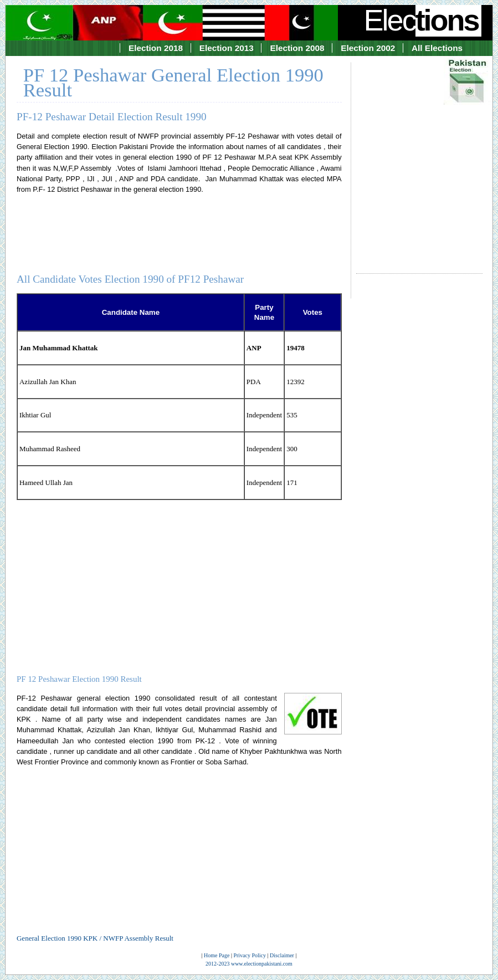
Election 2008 (297, 48)
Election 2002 (368, 48)
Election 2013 (227, 48)
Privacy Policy (250, 955)
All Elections (437, 48)
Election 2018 (156, 48)
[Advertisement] (420, 158)
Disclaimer (282, 955)
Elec (423, 20)
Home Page (217, 955)
